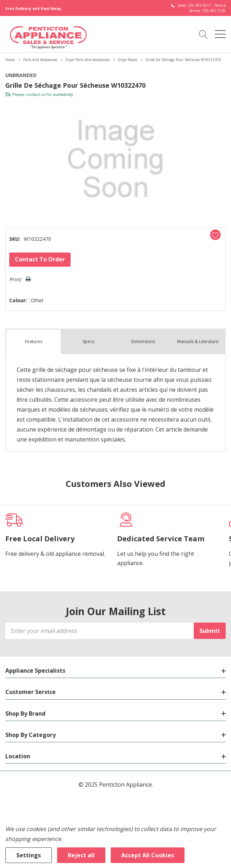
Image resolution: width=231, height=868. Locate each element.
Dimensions (143, 341)
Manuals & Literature (198, 341)
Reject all (81, 855)
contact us (36, 94)
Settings (29, 855)
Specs (89, 341)
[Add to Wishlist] (215, 235)
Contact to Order (40, 259)
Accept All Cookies (148, 855)
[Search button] (203, 34)
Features (34, 341)
